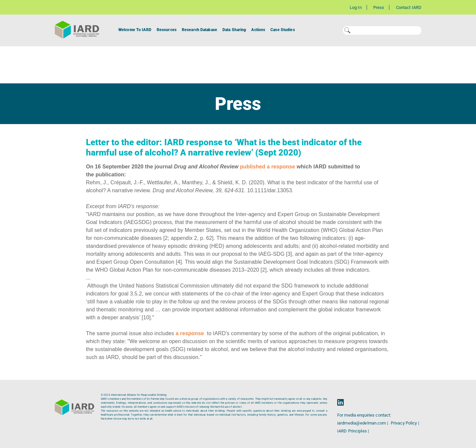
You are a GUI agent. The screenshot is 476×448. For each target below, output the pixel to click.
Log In (356, 7)
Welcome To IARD (135, 30)
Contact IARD (409, 7)
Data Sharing (234, 30)
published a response (268, 167)
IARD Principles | (353, 431)
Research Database (199, 30)
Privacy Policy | (405, 423)
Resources (167, 30)
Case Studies (282, 30)
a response (190, 333)
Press (379, 7)
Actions (258, 30)
